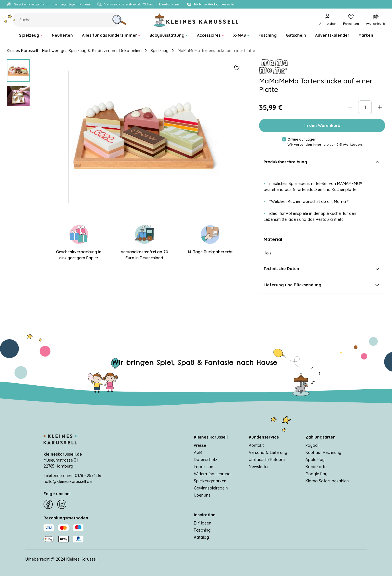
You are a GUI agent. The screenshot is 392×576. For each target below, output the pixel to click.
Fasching (202, 530)
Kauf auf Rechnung (323, 452)
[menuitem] (31, 35)
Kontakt (256, 445)
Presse (200, 445)
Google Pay (316, 474)
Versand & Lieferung (268, 452)
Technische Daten (322, 269)
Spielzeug (160, 51)
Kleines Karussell (211, 437)
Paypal (312, 445)
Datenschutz (206, 460)
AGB (198, 452)
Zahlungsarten (321, 437)
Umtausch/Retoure (267, 460)
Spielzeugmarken (210, 481)
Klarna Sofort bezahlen (327, 481)
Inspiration (205, 515)
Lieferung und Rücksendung (322, 285)
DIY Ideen (203, 523)
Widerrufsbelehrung (212, 474)
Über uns (202, 495)
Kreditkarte (316, 467)
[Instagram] (62, 505)
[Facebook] (48, 505)
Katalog (201, 537)
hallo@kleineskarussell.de (68, 482)
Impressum (204, 467)
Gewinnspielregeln (211, 488)
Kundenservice (264, 437)
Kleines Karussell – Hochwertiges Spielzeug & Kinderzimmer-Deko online (74, 51)
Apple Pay (315, 460)
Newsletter (259, 467)
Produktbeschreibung (322, 162)
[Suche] (119, 20)
